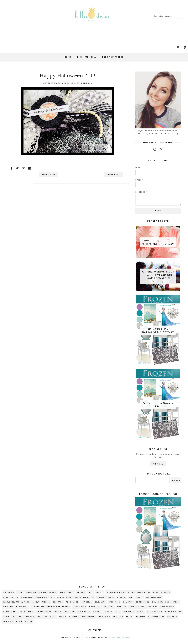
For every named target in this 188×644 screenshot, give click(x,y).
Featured (58, 604)
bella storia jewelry (139, 594)
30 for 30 (9, 594)
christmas (27, 599)
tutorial (141, 619)
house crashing (161, 604)
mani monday (38, 609)
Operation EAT (137, 609)
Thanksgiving (88, 619)
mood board (79, 609)
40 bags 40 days (48, 594)
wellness (172, 619)
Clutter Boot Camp (61, 599)
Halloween (73, 83)
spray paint (50, 619)
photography (44, 614)
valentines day (156, 619)
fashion (46, 604)
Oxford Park (167, 609)
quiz (117, 614)
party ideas (9, 614)
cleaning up (42, 599)
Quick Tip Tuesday (103, 614)
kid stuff (8, 609)
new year (122, 609)
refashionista (155, 614)
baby (90, 594)
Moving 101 (95, 609)
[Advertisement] (68, 212)
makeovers (22, 609)
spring (62, 619)
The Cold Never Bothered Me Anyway (158, 331)
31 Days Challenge (27, 594)
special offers (33, 619)
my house (109, 609)
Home (68, 57)
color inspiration (84, 599)
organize (152, 609)
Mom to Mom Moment (59, 609)
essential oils (154, 599)
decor (111, 599)
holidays (87, 83)
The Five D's (104, 619)
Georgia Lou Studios (119, 640)
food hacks (72, 604)
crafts (101, 599)
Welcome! (84, 640)
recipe (141, 614)
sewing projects (12, 619)
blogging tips (11, 599)
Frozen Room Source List (158, 406)
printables (84, 614)
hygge (176, 604)
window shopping (13, 624)
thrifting (118, 619)
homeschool (142, 604)
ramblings (129, 614)
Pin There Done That (65, 614)
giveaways (100, 604)
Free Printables (113, 57)
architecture (67, 594)
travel (130, 619)
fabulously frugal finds (16, 604)
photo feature (26, 614)
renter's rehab (173, 614)
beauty (99, 594)
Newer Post (50, 174)
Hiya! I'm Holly (87, 57)
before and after (115, 594)
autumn (81, 594)
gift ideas (87, 604)
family (36, 604)
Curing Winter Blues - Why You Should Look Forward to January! (158, 277)
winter (29, 624)
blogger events (162, 594)
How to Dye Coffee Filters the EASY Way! (158, 242)
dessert (122, 599)
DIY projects (136, 599)
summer (73, 619)
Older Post (112, 174)
